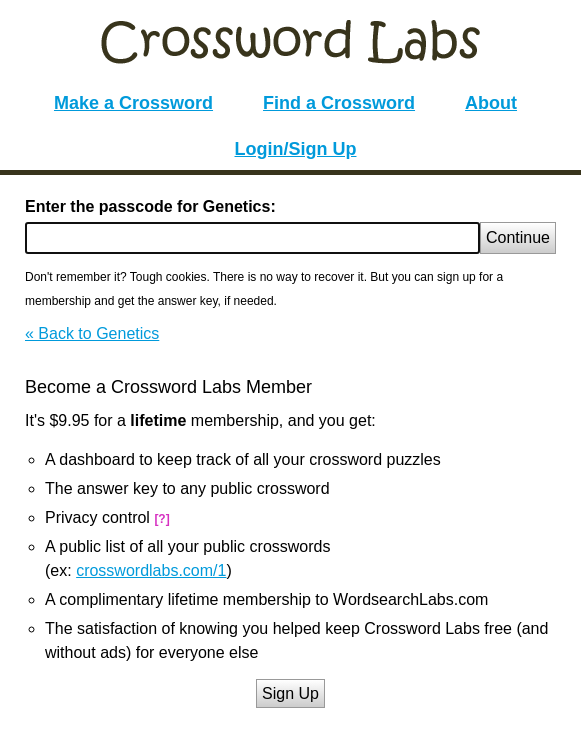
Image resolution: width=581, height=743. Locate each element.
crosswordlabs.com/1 (151, 570)
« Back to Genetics (92, 333)
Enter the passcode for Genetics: (150, 206)
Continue (518, 237)
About (491, 103)
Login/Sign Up (296, 149)
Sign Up (290, 693)
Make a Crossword (133, 103)
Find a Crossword (339, 103)
